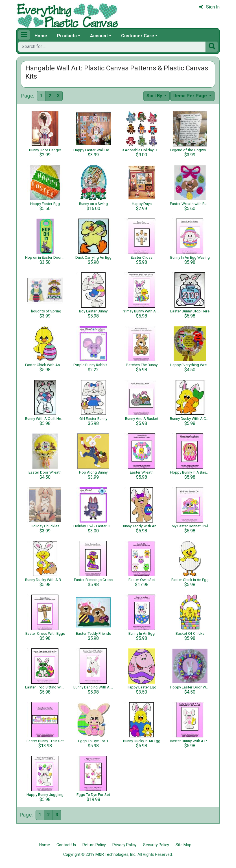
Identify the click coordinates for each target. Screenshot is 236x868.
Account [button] (99, 36)
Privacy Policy (124, 845)
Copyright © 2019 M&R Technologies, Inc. (100, 854)
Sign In (209, 7)
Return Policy (94, 845)
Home (41, 36)
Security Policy (156, 845)
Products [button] (67, 36)
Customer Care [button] (138, 36)
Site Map (183, 845)
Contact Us (66, 845)
